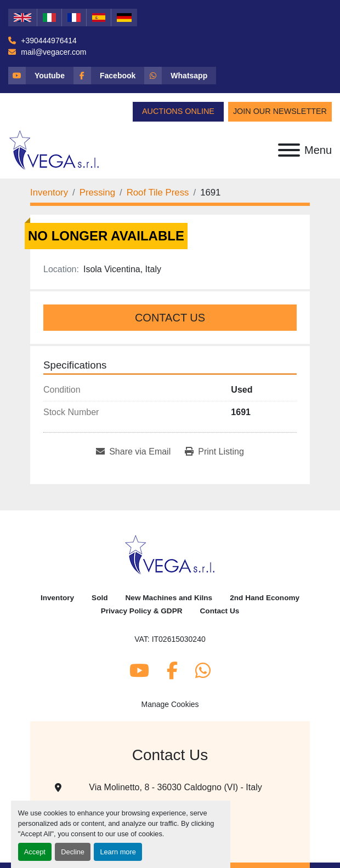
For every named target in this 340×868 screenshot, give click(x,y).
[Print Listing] (214, 452)
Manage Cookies (170, 704)
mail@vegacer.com (52, 52)
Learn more (118, 852)
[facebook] (109, 76)
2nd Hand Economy (265, 598)
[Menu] (289, 150)
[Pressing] (97, 192)
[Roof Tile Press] (158, 192)
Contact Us (170, 318)
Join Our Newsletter (280, 111)
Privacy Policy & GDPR (142, 611)
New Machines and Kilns (169, 598)
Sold (100, 598)
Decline (73, 852)
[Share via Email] (133, 452)
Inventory (57, 598)
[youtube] (41, 76)
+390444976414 (48, 41)
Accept (35, 852)
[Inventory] (49, 192)
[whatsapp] (180, 76)
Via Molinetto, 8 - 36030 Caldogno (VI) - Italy (175, 787)
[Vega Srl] (170, 554)
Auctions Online (178, 111)
